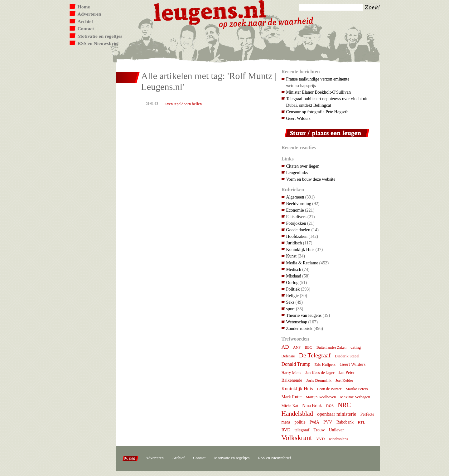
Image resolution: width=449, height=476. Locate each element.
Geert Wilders (298, 118)
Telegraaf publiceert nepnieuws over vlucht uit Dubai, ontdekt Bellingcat (327, 102)
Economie (295, 210)
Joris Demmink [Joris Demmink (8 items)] (319, 380)
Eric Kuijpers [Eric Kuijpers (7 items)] (325, 365)
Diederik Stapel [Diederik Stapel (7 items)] (347, 356)
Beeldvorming (299, 204)
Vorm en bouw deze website (311, 179)
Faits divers (296, 217)
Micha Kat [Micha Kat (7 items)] (290, 406)
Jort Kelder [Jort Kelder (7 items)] (344, 380)
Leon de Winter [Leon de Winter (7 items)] (329, 389)
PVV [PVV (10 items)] (328, 422)
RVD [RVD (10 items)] (286, 430)
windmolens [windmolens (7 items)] (339, 439)
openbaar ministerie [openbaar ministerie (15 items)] (337, 414)
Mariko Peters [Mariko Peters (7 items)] (357, 389)
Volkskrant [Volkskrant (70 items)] (297, 438)
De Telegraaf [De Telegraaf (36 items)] (315, 355)
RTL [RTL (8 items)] (361, 422)
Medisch (294, 269)
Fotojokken (296, 223)
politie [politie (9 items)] (300, 422)
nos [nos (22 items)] (330, 405)
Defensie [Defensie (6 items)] (288, 356)
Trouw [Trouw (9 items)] (319, 430)
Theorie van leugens (304, 315)
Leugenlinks (297, 173)
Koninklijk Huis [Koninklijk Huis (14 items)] (297, 388)
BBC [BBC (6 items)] (308, 347)
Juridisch (294, 243)
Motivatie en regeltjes (100, 36)
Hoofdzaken (297, 236)
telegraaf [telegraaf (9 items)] (302, 430)
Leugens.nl (210, 12)
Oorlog (292, 282)
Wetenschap (297, 322)
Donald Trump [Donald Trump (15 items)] (296, 364)
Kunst (292, 256)
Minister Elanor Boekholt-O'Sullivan (319, 92)
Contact (86, 29)
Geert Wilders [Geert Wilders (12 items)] (352, 364)
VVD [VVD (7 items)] (320, 439)
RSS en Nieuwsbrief (98, 43)
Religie (293, 296)
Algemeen (295, 197)
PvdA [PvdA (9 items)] (314, 422)
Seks (290, 302)
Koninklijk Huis (300, 249)
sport (291, 309)
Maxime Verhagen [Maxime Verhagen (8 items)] (355, 397)
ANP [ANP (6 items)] (297, 347)
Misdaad (294, 276)
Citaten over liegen (303, 166)
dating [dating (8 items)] (356, 347)
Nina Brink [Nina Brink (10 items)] (312, 405)
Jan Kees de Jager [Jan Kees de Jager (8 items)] (320, 373)
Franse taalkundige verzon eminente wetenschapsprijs (318, 82)
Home (84, 7)
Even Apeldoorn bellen (183, 104)
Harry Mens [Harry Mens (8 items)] (291, 373)
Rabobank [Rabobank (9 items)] (345, 422)
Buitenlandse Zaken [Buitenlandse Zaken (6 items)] (331, 347)
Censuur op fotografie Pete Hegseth (317, 112)
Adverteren (89, 14)
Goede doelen (298, 230)
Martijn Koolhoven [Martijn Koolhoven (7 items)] (321, 397)
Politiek (293, 289)
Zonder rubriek (299, 328)
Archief (85, 21)
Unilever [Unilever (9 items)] (336, 430)
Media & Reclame (302, 263)
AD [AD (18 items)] (285, 347)
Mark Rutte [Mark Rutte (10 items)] (292, 397)
